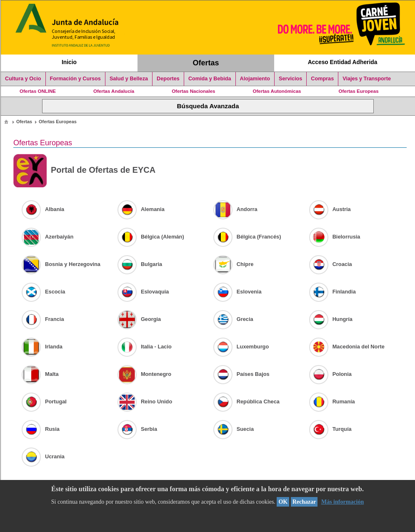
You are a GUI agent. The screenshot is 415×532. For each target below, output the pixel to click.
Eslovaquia (143, 292)
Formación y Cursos (75, 79)
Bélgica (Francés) (247, 237)
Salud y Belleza (129, 79)
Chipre (234, 264)
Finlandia (332, 292)
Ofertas (206, 63)
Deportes (168, 79)
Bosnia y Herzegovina (61, 264)
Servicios (290, 79)
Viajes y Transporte (367, 79)
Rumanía (332, 401)
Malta (40, 374)
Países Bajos (241, 374)
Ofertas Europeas (359, 91)
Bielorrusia (335, 237)
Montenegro (144, 374)
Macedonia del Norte (347, 347)
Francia (43, 319)
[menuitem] (6, 121)
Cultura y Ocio (23, 79)
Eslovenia (237, 292)
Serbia (137, 429)
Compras (322, 79)
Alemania (141, 209)
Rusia (41, 429)
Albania (43, 209)
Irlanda (42, 347)
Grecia (233, 319)
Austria (330, 209)
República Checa (246, 401)
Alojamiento (255, 79)
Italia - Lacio (145, 347)
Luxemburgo (241, 347)
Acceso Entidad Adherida (343, 62)
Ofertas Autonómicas (277, 91)
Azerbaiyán (47, 237)
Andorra (235, 209)
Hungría (331, 319)
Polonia (330, 374)
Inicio (69, 62)
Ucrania (43, 456)
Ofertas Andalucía (114, 91)
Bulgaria (140, 264)
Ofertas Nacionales (193, 91)
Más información (342, 502)
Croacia (331, 264)
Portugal (44, 401)
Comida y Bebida (210, 79)
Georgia (139, 319)
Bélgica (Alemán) (151, 237)
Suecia (234, 429)
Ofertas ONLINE (38, 91)
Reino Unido (145, 401)
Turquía (330, 429)
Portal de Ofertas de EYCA (84, 171)
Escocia (43, 292)
